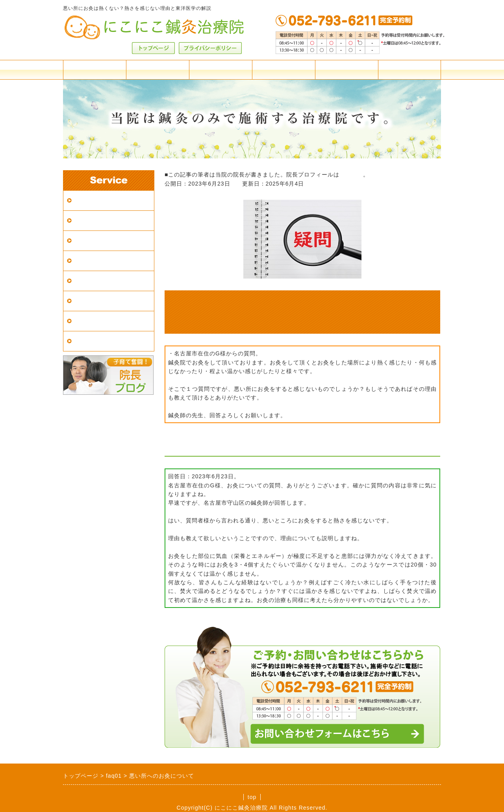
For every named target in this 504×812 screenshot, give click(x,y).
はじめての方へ (97, 241)
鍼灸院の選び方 (97, 261)
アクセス (157, 70)
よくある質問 (283, 70)
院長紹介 (346, 70)
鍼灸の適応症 (93, 281)
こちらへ (351, 175)
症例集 (83, 321)
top (252, 797)
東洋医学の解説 (97, 301)
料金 (94, 70)
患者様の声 (90, 341)
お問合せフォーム (409, 70)
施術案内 (220, 70)
